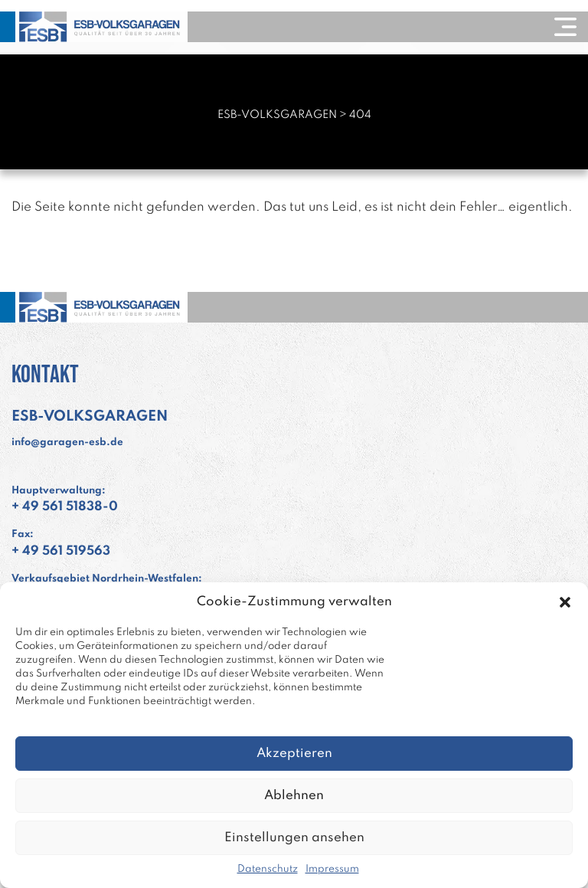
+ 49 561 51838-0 (65, 507)
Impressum (332, 869)
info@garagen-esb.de (67, 442)
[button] (565, 602)
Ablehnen (294, 796)
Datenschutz (268, 869)
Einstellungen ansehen (294, 838)
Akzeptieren (294, 754)
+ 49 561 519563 (61, 551)
